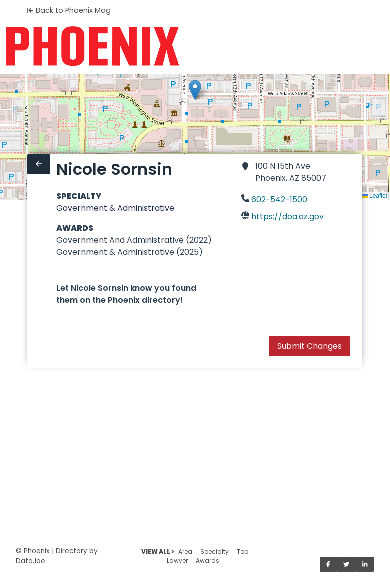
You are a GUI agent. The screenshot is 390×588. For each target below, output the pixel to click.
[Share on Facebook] (328, 564)
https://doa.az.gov (288, 216)
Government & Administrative (115, 208)
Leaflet (375, 196)
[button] (195, 90)
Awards (208, 561)
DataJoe (31, 561)
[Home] (93, 46)
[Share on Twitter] (346, 564)
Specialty (215, 552)
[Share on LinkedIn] (365, 564)
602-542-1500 (279, 199)
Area (185, 552)
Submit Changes (310, 346)
